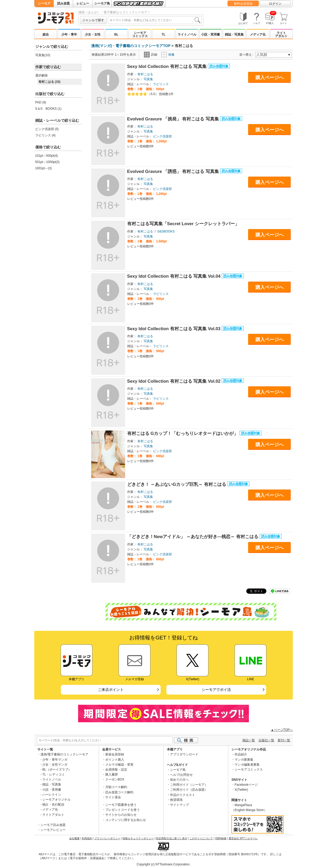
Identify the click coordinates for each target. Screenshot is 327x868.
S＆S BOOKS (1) (48, 109)
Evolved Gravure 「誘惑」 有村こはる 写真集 (174, 171)
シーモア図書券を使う (121, 805)
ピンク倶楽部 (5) (47, 129)
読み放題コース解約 (119, 792)
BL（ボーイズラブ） (57, 770)
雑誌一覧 (249, 740)
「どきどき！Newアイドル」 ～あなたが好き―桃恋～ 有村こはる (193, 537)
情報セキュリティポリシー (138, 838)
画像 (168, 55)
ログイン (275, 4)
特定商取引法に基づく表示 (172, 838)
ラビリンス (161, 84)
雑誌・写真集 (234, 34)
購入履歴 (112, 774)
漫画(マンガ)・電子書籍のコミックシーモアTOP (131, 46)
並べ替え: (247, 55)
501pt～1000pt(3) (47, 162)
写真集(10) (43, 55)
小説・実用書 (211, 34)
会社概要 (74, 838)
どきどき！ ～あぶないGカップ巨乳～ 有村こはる (177, 484)
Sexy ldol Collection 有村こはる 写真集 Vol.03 (174, 329)
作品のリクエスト (183, 795)
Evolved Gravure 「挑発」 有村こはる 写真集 (174, 119)
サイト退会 (113, 797)
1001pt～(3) (43, 168)
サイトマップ (179, 805)
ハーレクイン (52, 795)
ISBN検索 (221, 838)
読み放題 (63, 3)
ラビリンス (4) (45, 135)
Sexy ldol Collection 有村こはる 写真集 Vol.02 (174, 381)
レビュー (83, 3)
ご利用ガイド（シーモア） (189, 785)
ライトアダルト (281, 34)
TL (164, 34)
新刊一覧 (284, 740)
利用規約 (87, 838)
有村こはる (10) (49, 82)
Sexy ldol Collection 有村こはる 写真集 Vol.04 (174, 276)
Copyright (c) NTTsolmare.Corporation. (163, 864)
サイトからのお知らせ (121, 815)
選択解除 (42, 75)
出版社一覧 (266, 740)
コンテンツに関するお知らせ (126, 820)
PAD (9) (41, 102)
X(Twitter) (241, 790)
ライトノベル (187, 34)
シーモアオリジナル (56, 800)
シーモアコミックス (140, 34)
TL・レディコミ (54, 774)
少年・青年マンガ (55, 760)
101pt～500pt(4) (47, 156)
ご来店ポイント (111, 690)
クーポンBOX (115, 779)
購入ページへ (270, 78)
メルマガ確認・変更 (119, 765)
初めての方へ (179, 780)
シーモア (44, 3)
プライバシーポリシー (107, 838)
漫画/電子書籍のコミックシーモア (64, 754)
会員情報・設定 (116, 770)
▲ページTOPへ (282, 730)
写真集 (148, 79)
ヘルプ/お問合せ (181, 775)
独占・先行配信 (53, 805)
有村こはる (145, 74)
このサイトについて (201, 838)
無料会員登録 (243, 4)
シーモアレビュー (53, 830)
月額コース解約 (116, 787)
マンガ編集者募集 (247, 765)
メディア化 (258, 34)
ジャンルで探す (93, 20)
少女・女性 (93, 34)
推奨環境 (176, 800)
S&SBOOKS (166, 231)
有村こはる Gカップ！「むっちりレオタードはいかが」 (183, 433)
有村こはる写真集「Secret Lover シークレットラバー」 (183, 224)
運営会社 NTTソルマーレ (243, 838)
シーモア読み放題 (53, 825)
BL (116, 34)
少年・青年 (69, 34)
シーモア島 (102, 3)
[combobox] (155, 20)
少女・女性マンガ (55, 765)
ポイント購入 (115, 760)
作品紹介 (241, 754)
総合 (46, 34)
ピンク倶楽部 (162, 136)
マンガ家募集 (244, 760)
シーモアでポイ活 (216, 690)
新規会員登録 (115, 754)
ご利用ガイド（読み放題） (189, 790)
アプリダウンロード (184, 754)
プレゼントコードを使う (122, 810)
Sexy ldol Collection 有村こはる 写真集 (168, 66)
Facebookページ (246, 785)
